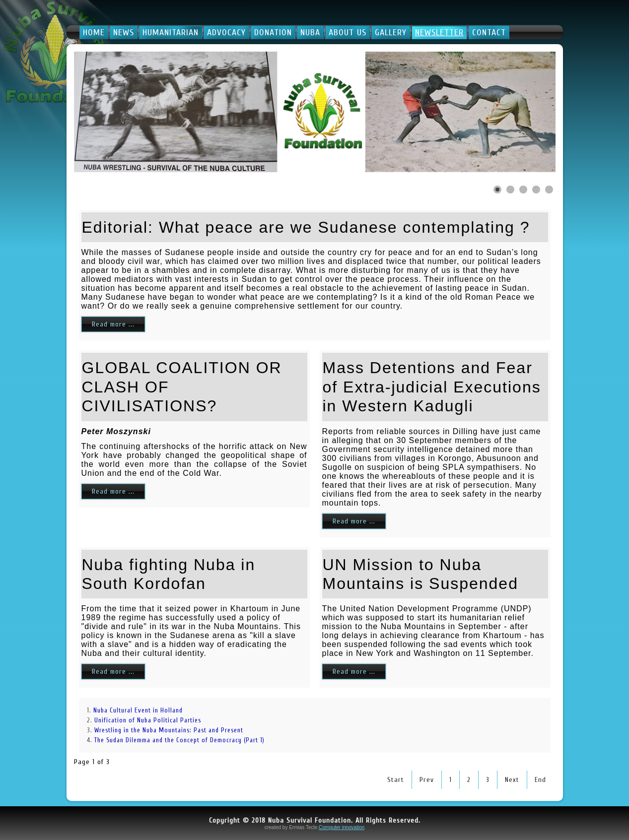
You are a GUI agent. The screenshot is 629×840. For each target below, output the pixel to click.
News (124, 32)
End (540, 780)
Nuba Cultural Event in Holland (138, 710)
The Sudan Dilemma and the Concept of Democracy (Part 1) (179, 740)
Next (512, 780)
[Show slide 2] (510, 190)
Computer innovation (342, 827)
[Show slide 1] (497, 190)
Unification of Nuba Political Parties (148, 720)
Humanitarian (171, 32)
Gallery (391, 32)
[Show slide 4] (536, 190)
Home (94, 32)
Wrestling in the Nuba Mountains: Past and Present (169, 730)
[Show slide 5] (549, 190)
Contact (489, 32)
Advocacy (226, 32)
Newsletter (439, 32)
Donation (273, 32)
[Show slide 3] (523, 190)
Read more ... (113, 324)
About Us (348, 32)
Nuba (310, 32)
